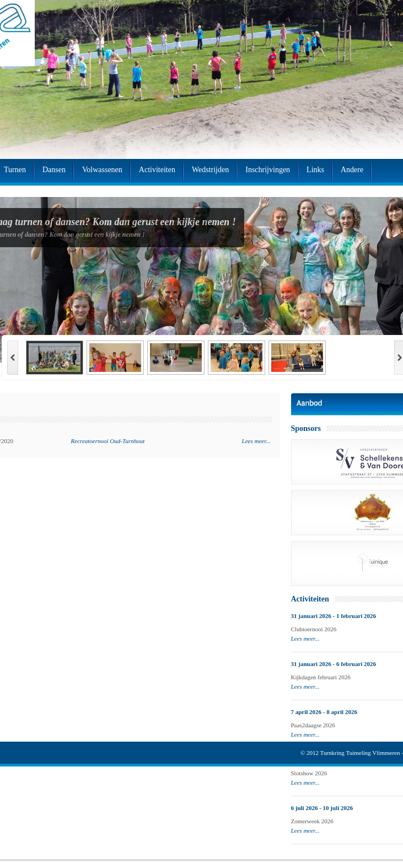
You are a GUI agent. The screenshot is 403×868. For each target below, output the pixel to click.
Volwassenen (102, 170)
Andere (352, 170)
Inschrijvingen (268, 170)
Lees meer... (256, 441)
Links (315, 170)
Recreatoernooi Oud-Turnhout (108, 441)
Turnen (15, 170)
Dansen (54, 170)
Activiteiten (157, 170)
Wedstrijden (210, 170)
